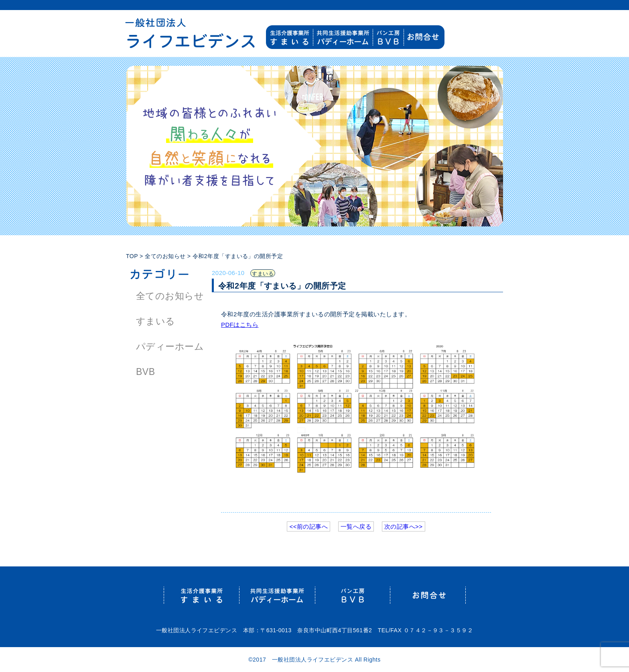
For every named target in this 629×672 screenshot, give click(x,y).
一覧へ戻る (356, 526)
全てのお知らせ (170, 296)
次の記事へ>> (404, 526)
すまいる (156, 321)
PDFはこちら (240, 325)
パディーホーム (170, 346)
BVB (145, 372)
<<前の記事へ (308, 526)
